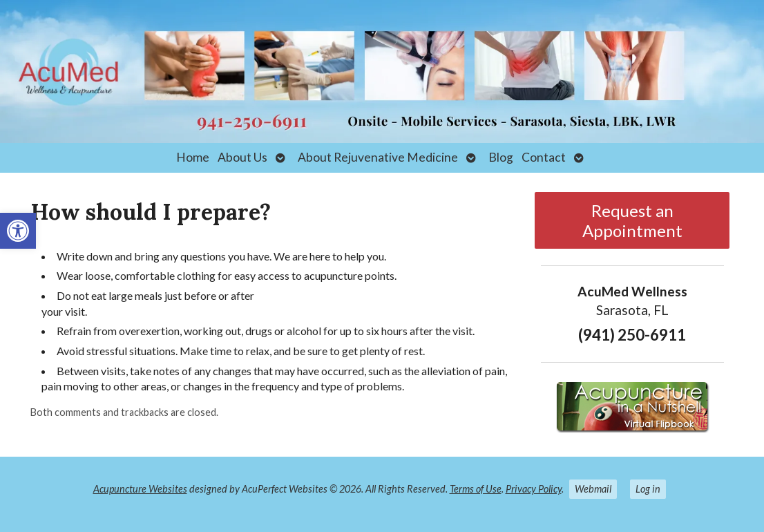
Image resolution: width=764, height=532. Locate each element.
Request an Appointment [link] (632, 220)
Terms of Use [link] (476, 489)
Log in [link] (648, 489)
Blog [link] (501, 157)
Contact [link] (544, 157)
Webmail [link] (593, 489)
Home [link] (193, 157)
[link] (18, 231)
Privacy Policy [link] (534, 489)
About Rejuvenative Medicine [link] (378, 157)
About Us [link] (242, 157)
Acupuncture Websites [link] (140, 489)
